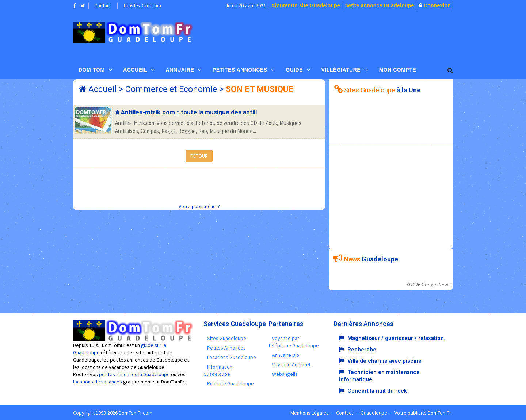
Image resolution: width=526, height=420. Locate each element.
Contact (102, 6)
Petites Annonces (240, 70)
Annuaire (180, 70)
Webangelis (285, 374)
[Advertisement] (336, 35)
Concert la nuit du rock (377, 391)
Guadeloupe (374, 413)
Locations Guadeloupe (232, 357)
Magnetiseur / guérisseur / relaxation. (396, 338)
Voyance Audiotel (291, 364)
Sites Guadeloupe (227, 338)
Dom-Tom (92, 70)
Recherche (362, 350)
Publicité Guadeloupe (230, 383)
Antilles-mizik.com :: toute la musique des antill (189, 112)
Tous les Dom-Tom (142, 6)
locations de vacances (98, 382)
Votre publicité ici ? (199, 206)
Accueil (135, 70)
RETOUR (199, 156)
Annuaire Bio (286, 355)
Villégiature (341, 70)
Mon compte (398, 70)
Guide (294, 70)
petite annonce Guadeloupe (380, 5)
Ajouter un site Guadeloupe (306, 5)
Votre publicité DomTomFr (423, 413)
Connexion (437, 5)
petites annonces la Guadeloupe (134, 374)
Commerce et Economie (171, 89)
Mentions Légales (310, 413)
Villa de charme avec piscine (384, 361)
